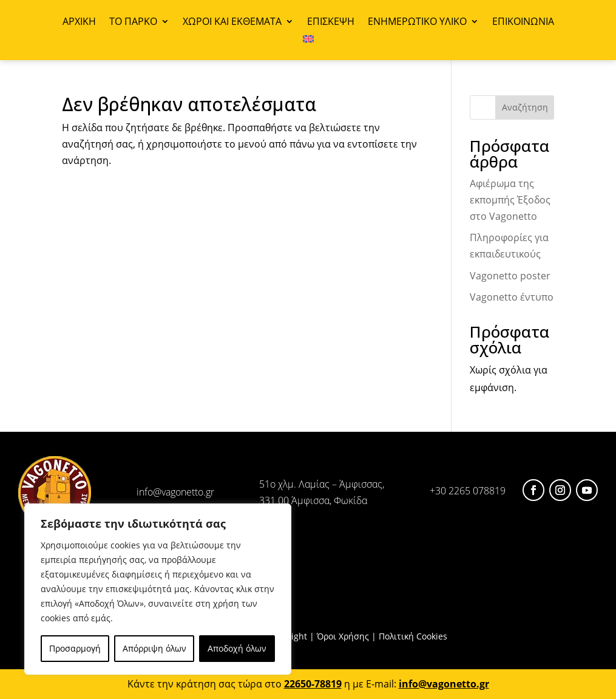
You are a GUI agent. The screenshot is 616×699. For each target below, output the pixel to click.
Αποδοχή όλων (237, 648)
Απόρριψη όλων (154, 648)
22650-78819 (313, 684)
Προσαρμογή (75, 648)
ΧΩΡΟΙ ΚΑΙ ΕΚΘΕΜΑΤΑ (232, 22)
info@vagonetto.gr (175, 492)
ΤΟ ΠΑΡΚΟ (133, 22)
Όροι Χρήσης (343, 636)
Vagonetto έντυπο (512, 297)
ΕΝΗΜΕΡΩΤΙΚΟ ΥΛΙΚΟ (417, 22)
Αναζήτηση (525, 107)
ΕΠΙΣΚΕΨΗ (331, 22)
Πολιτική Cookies (413, 636)
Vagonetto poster (510, 276)
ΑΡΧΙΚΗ (79, 22)
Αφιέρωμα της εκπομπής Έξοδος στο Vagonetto (510, 200)
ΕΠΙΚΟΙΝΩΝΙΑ (523, 22)
